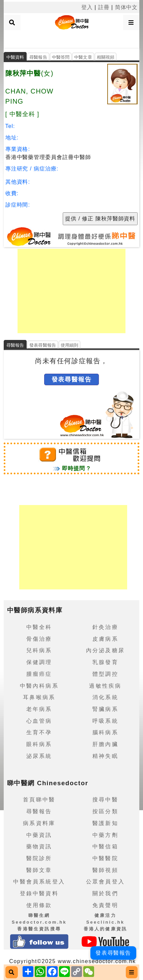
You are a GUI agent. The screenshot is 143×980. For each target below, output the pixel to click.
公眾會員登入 (105, 882)
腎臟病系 (105, 709)
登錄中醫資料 (39, 893)
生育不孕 (39, 732)
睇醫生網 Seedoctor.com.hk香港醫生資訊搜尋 (39, 922)
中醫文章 (83, 57)
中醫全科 (39, 627)
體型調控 (105, 674)
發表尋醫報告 (43, 345)
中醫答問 (61, 57)
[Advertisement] (71, 38)
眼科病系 (39, 744)
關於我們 (105, 893)
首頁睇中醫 (39, 800)
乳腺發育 (105, 662)
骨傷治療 (39, 639)
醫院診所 (39, 858)
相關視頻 (106, 57)
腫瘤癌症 (39, 674)
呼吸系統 (105, 721)
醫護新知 (105, 823)
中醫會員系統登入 (39, 882)
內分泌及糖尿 (105, 650)
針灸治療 (105, 627)
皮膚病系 (105, 639)
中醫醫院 (105, 858)
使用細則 (70, 345)
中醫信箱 (105, 846)
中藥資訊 (39, 835)
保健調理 (39, 662)
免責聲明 (105, 905)
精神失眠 (105, 756)
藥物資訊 (39, 846)
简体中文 (126, 7)
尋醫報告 (38, 57)
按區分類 (105, 811)
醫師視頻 (105, 870)
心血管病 (39, 721)
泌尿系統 (39, 756)
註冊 (104, 7)
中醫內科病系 (39, 686)
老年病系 (39, 709)
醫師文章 (39, 870)
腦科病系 (105, 732)
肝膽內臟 (105, 744)
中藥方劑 (105, 835)
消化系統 (105, 697)
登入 (87, 7)
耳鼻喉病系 (39, 697)
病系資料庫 (39, 823)
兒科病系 (39, 650)
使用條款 (39, 905)
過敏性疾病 (105, 686)
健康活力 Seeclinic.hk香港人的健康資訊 (106, 922)
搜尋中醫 (105, 800)
